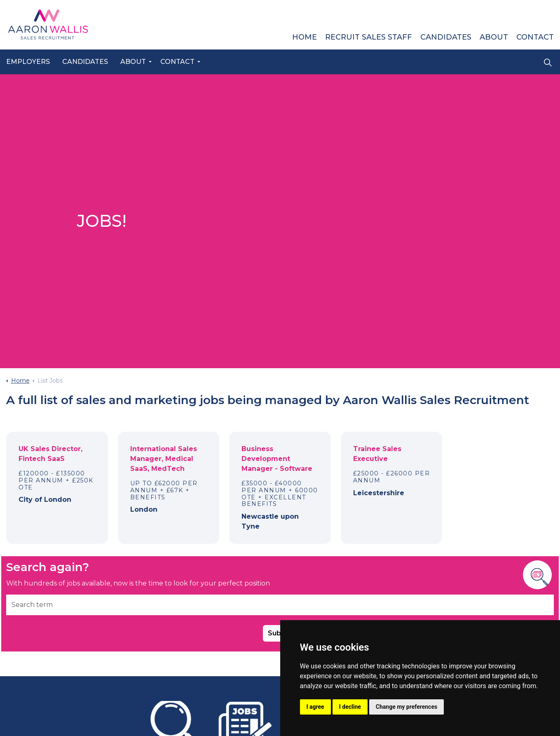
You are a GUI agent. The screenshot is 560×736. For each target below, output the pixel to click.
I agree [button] (315, 707)
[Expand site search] (548, 62)
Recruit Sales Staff (369, 37)
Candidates (85, 62)
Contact (177, 62)
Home (305, 37)
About (133, 62)
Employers (28, 62)
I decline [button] (350, 707)
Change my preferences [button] (407, 707)
